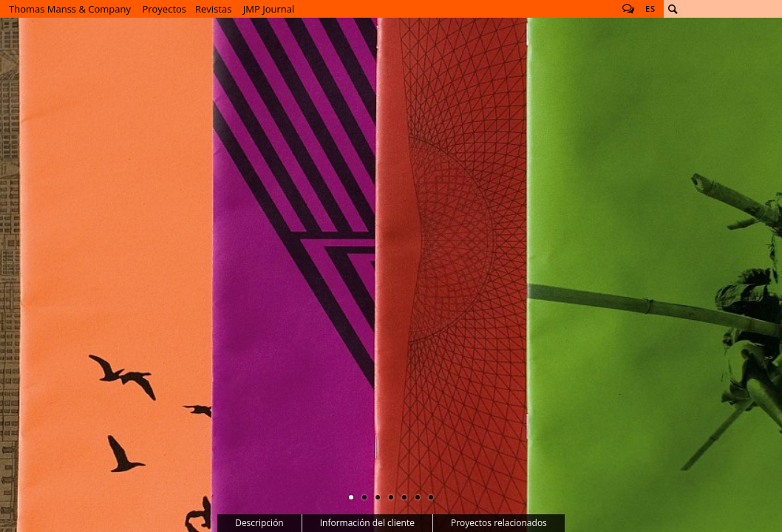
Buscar (673, 9)
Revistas (213, 9)
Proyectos (164, 9)
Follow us (628, 9)
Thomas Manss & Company (70, 9)
